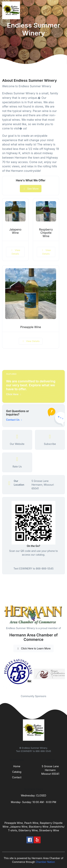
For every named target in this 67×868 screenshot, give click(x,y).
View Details (15, 252)
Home (17, 766)
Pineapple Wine (31, 327)
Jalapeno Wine (15, 231)
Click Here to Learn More (33, 648)
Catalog (17, 772)
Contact (17, 777)
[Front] (12, 10)
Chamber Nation (45, 862)
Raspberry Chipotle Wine (46, 233)
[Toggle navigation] (61, 10)
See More (31, 189)
